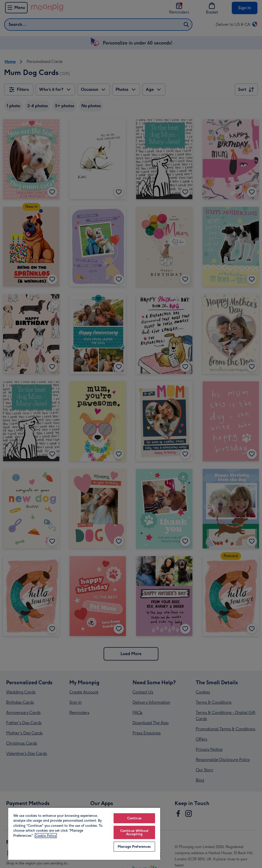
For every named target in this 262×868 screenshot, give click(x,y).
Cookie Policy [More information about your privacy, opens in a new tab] (46, 836)
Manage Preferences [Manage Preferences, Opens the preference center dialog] (134, 847)
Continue (134, 818)
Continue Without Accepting (134, 832)
